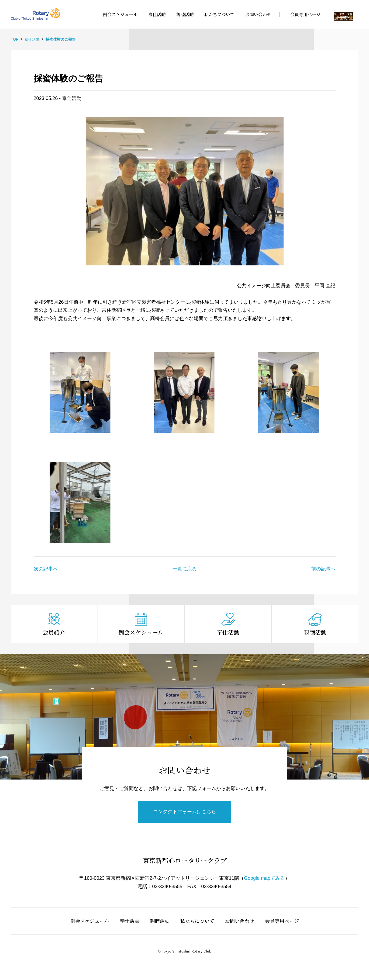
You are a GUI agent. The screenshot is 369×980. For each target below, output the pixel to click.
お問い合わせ (240, 921)
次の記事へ (46, 569)
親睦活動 (315, 632)
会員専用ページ (282, 921)
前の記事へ (323, 569)
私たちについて (197, 921)
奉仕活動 (228, 632)
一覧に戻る (185, 569)
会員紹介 (54, 632)
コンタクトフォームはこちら (185, 812)
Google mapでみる (264, 878)
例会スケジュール (141, 632)
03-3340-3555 (167, 886)
